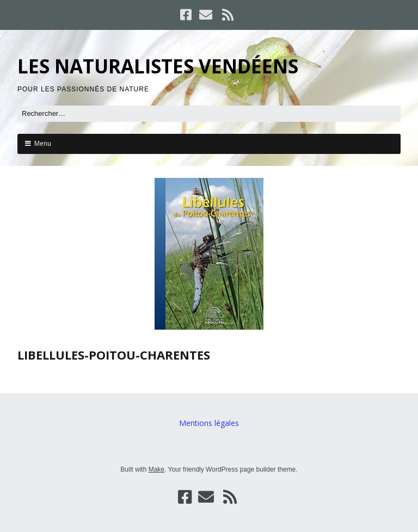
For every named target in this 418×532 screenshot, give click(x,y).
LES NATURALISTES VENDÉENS (158, 66)
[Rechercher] (209, 114)
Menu (43, 143)
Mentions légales (209, 423)
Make (156, 469)
